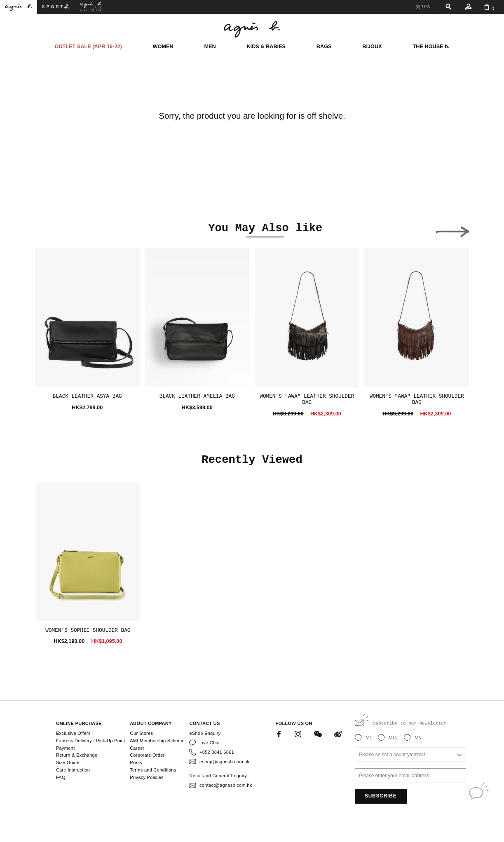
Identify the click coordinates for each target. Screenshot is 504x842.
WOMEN (163, 46)
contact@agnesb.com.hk (226, 785)
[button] (52, 230)
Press (136, 762)
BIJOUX (372, 46)
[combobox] (410, 755)
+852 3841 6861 (217, 752)
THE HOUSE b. (431, 46)
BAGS (324, 46)
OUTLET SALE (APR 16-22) (88, 46)
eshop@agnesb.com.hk (224, 762)
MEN (210, 46)
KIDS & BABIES (266, 46)
